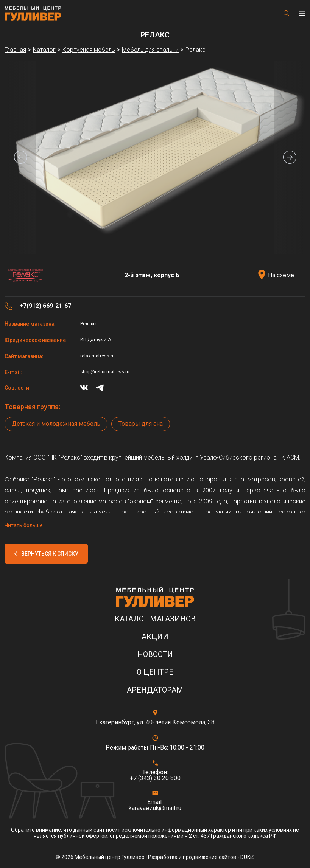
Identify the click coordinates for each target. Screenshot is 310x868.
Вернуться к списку (50, 554)
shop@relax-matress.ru (105, 372)
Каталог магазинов (155, 619)
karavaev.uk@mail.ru (155, 808)
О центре (155, 672)
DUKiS (248, 857)
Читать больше (24, 525)
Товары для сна (141, 424)
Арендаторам (155, 690)
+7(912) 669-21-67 (45, 306)
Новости (155, 654)
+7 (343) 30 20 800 (155, 778)
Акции (155, 637)
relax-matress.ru (97, 356)
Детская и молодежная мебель (56, 424)
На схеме (281, 275)
